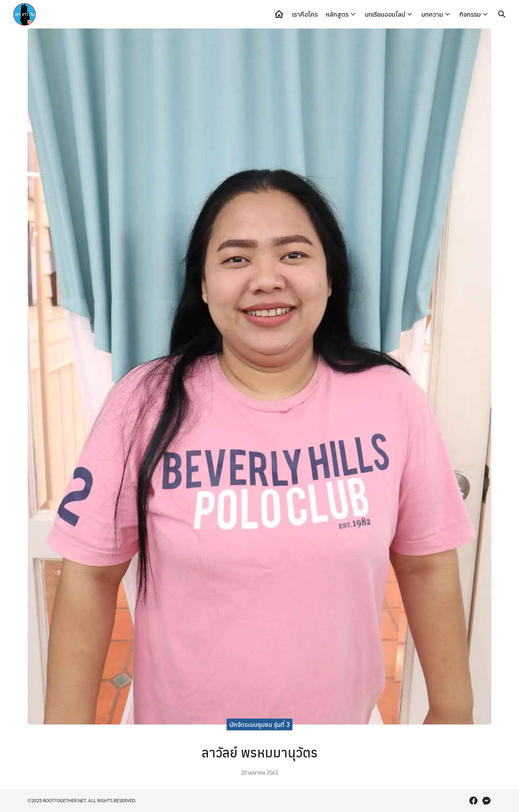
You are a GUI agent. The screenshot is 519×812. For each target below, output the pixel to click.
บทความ (432, 14)
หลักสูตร (337, 14)
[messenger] (486, 801)
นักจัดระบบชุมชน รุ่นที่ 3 (260, 724)
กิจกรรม (470, 14)
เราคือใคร (305, 14)
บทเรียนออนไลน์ (385, 14)
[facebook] (473, 801)
